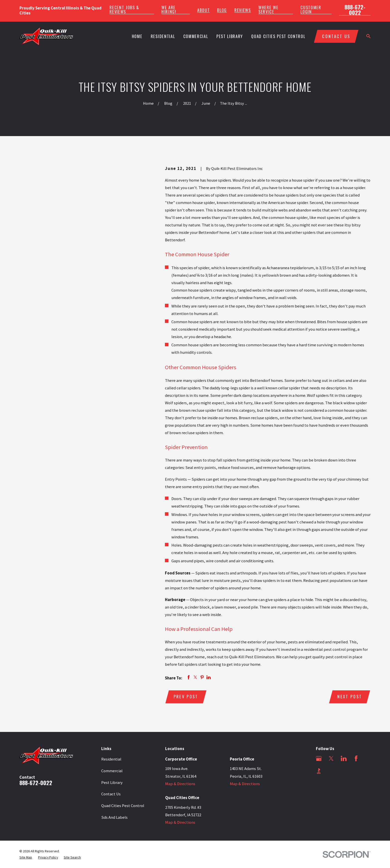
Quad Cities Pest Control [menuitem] (278, 36)
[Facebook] (356, 758)
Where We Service (268, 10)
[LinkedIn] (344, 758)
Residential (111, 759)
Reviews (243, 10)
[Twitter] (331, 758)
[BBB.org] (319, 771)
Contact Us (111, 794)
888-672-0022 (355, 10)
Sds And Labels (114, 817)
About (203, 10)
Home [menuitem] (137, 36)
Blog (222, 10)
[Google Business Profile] (319, 758)
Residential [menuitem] (163, 36)
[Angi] (331, 771)
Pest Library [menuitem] (230, 36)
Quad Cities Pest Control (123, 806)
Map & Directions (180, 784)
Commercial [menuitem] (196, 36)
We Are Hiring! (169, 10)
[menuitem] (26, 857)
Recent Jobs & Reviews (124, 10)
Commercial (112, 771)
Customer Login (311, 10)
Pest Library (112, 783)
